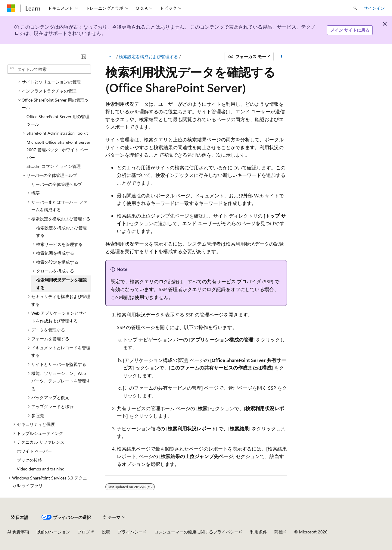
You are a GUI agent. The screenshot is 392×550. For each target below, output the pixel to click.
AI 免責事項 (18, 532)
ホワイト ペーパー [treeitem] (34, 451)
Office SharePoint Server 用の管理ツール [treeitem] (58, 120)
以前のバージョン (53, 532)
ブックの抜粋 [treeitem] (30, 460)
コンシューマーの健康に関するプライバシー (196, 532)
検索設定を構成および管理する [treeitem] (61, 232)
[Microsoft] (11, 8)
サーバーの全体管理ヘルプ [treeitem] (57, 184)
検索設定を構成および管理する (148, 57)
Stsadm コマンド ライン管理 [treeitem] (54, 166)
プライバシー (130, 532)
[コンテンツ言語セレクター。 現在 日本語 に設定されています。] (20, 517)
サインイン (374, 8)
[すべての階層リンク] (111, 57)
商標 (278, 532)
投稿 (106, 532)
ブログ (84, 532)
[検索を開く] (355, 8)
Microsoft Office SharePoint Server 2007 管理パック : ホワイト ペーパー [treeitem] (58, 150)
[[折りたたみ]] (83, 57)
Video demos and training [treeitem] (41, 469)
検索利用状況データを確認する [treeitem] (61, 284)
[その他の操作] (281, 57)
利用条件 (259, 532)
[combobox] (49, 69)
